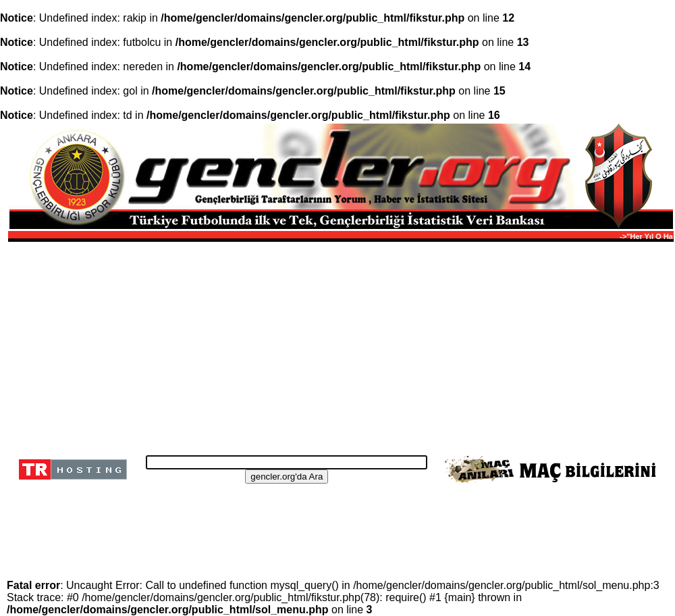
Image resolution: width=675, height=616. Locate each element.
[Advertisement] (339, 344)
